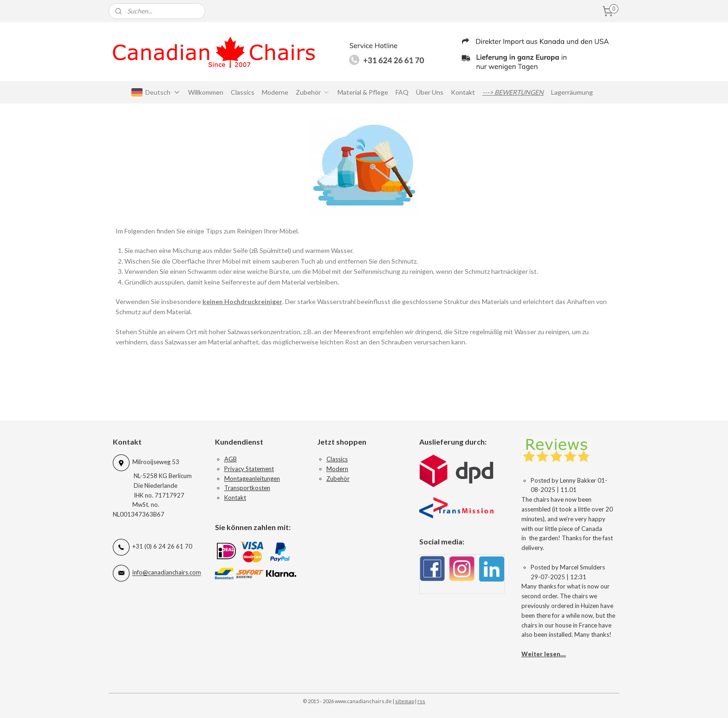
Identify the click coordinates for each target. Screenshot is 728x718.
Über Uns (430, 92)
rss (421, 701)
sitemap (405, 701)
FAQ (402, 92)
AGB (231, 459)
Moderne (275, 92)
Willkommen (206, 92)
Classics (243, 92)
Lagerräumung (572, 92)
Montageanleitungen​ (252, 479)
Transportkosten (247, 488)
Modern (337, 469)
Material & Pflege (363, 92)
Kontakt (463, 92)
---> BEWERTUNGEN (513, 92)
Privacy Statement (249, 469)
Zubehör (313, 92)
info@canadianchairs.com (167, 573)
